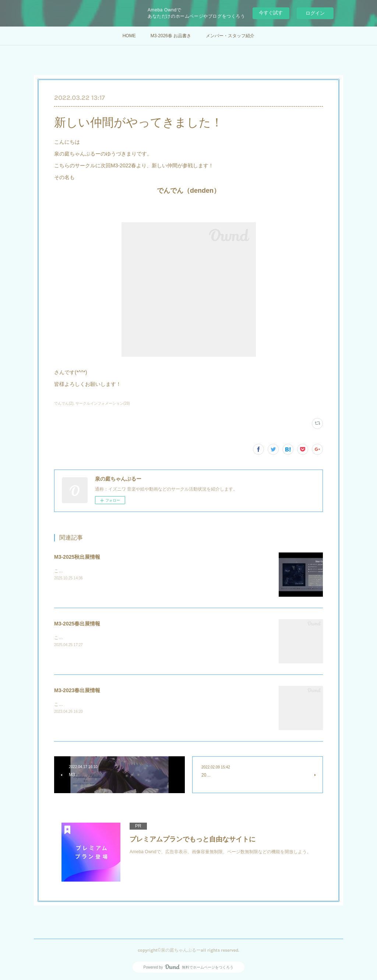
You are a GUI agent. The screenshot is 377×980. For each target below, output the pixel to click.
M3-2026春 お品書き (171, 36)
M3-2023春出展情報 (77, 690)
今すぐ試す (271, 13)
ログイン (315, 13)
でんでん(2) (64, 403)
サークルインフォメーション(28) (103, 403)
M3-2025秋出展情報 (77, 557)
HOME (129, 36)
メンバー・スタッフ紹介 (230, 36)
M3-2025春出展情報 (77, 624)
